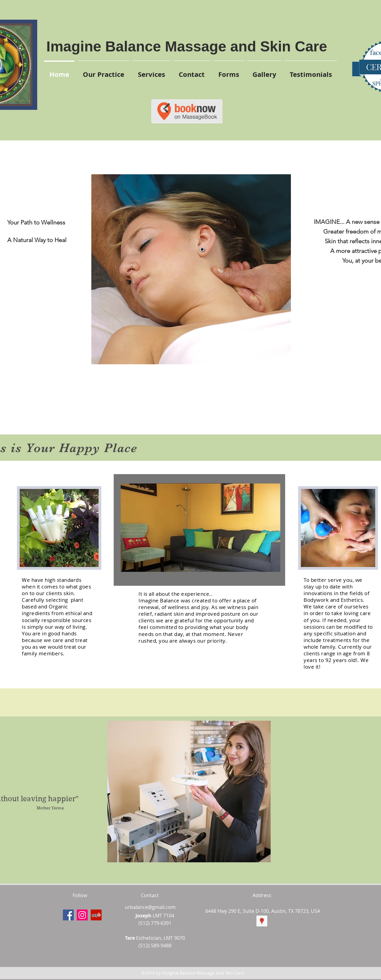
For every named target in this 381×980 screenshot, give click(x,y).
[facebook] (68, 915)
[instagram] (82, 915)
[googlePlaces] (262, 921)
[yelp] (96, 915)
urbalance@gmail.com (150, 907)
